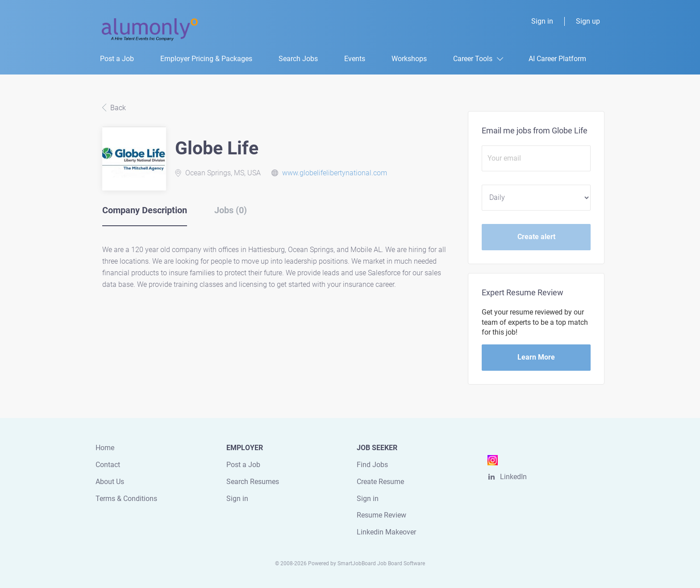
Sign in (542, 21)
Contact (108, 465)
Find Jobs (372, 465)
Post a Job (243, 465)
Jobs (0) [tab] (231, 210)
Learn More (536, 357)
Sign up (588, 21)
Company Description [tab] (145, 210)
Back (117, 108)
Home (105, 448)
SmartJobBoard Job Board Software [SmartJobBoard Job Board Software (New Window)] (381, 563)
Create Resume (380, 482)
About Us (110, 482)
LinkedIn (513, 477)
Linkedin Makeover (386, 532)
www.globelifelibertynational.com (335, 173)
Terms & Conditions (126, 499)
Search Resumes (253, 482)
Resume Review (381, 515)
